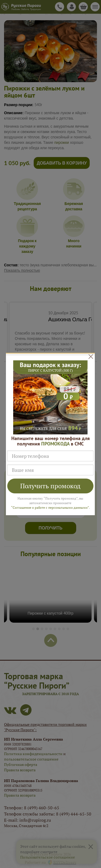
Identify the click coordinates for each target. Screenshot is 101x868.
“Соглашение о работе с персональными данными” (50, 508)
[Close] (91, 356)
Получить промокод (50, 486)
